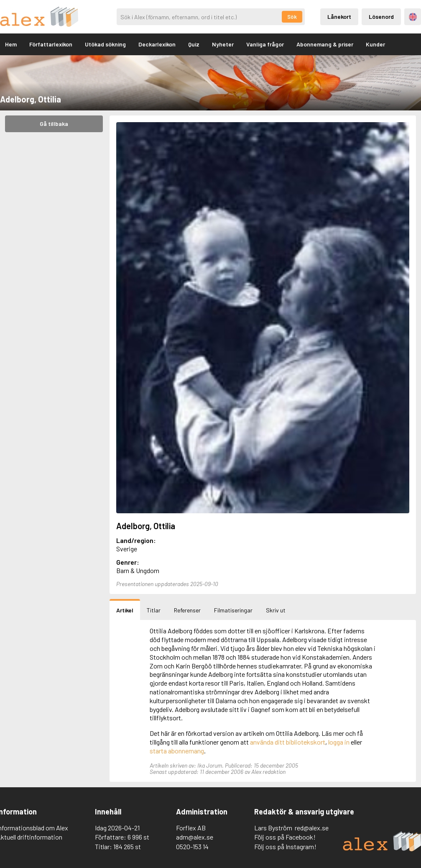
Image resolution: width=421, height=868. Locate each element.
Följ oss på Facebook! (285, 837)
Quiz (194, 44)
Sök (292, 17)
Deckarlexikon (157, 44)
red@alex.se (312, 828)
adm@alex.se (195, 837)
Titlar (154, 610)
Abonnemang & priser (325, 44)
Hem (11, 44)
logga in (339, 742)
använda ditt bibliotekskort (288, 742)
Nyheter (223, 44)
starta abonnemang (177, 751)
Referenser (187, 610)
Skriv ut (276, 610)
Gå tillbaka (54, 124)
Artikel (125, 610)
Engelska (413, 17)
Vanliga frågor (265, 44)
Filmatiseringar (233, 610)
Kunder (375, 44)
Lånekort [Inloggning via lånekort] (339, 17)
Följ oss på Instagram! (285, 846)
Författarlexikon (51, 44)
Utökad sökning (105, 44)
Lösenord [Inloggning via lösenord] (381, 17)
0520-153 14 (192, 846)
